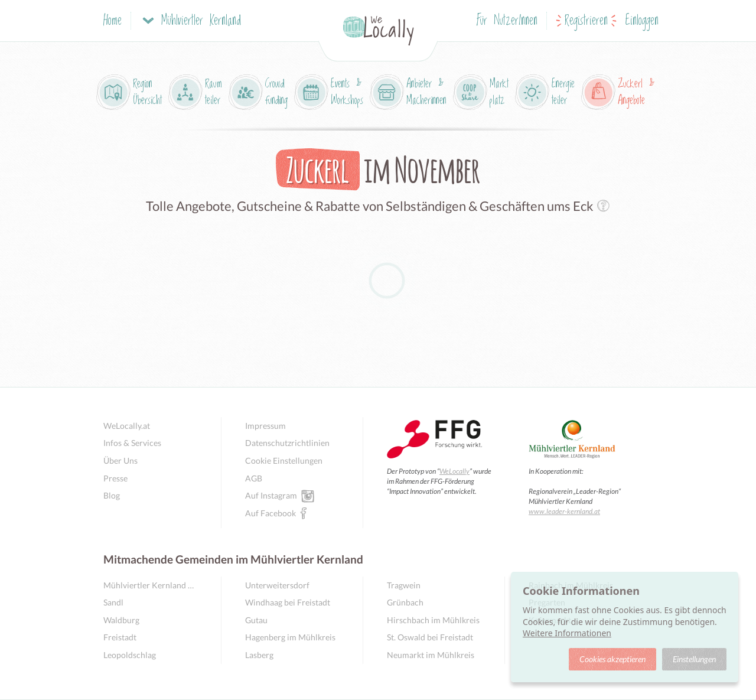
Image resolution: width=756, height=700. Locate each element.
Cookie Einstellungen (284, 460)
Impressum (265, 426)
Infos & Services (132, 443)
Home (113, 21)
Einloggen (642, 21)
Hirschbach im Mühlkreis (433, 620)
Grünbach (405, 602)
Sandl (113, 602)
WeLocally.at (127, 426)
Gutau (256, 620)
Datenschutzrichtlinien (287, 443)
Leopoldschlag (130, 655)
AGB (254, 478)
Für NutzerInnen (507, 21)
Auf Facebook (271, 513)
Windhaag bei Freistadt (288, 602)
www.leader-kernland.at (564, 511)
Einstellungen (694, 659)
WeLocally (454, 471)
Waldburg (121, 620)
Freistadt (120, 637)
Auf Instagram (271, 495)
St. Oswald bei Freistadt (430, 637)
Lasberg (259, 655)
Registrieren (586, 21)
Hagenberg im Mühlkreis (290, 637)
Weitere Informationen (567, 633)
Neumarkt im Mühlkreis (431, 655)
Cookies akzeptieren (612, 659)
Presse (115, 478)
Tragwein (404, 585)
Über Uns (120, 460)
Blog (112, 495)
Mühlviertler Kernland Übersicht (150, 585)
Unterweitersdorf (277, 585)
